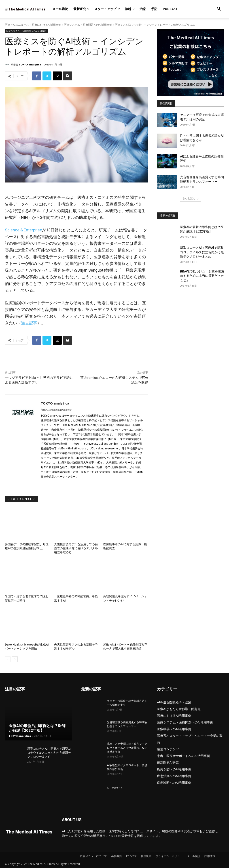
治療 (143, 9)
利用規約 (146, 856)
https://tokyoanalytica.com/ (56, 410)
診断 (130, 9)
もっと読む (191, 198)
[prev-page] (8, 659)
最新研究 (81, 9)
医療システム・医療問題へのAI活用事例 (88, 25)
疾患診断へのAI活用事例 (174, 783)
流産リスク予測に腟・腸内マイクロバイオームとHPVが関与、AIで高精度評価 (127, 748)
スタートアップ (107, 9)
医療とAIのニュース (17, 25)
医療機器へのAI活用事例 (174, 729)
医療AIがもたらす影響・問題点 (179, 709)
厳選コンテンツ (168, 749)
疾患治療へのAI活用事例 (174, 776)
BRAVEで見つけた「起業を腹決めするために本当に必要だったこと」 (202, 276)
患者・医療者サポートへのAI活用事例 (183, 756)
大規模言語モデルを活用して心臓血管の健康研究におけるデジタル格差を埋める (76, 548)
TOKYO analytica (30, 64)
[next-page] (15, 659)
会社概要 (117, 856)
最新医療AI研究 (168, 762)
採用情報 (210, 856)
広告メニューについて (93, 856)
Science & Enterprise (23, 230)
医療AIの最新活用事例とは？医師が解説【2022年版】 (37, 728)
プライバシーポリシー (169, 856)
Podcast (170, 9)
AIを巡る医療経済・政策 (174, 702)
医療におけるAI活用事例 (46, 25)
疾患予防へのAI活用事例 (174, 769)
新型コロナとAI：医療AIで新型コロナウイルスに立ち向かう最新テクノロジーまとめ (202, 252)
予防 (154, 9)
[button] (219, 9)
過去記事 (29, 323)
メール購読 (60, 9)
